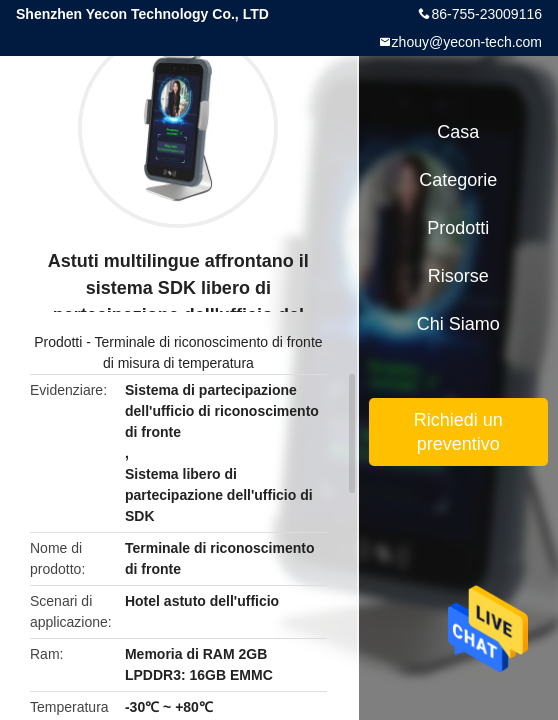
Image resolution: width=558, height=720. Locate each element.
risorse (458, 276)
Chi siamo (458, 324)
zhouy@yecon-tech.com (467, 42)
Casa (458, 132)
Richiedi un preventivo (458, 432)
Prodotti (58, 342)
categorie (458, 180)
